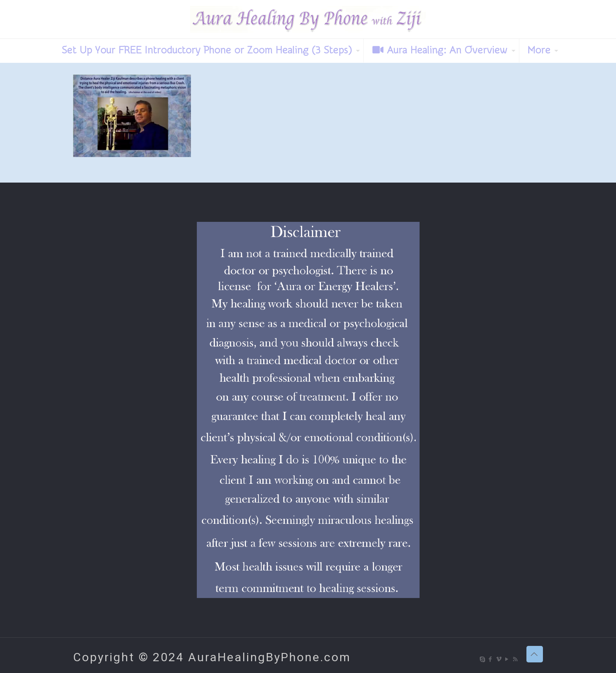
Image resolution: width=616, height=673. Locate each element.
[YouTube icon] (507, 659)
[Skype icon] (483, 659)
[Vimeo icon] (499, 659)
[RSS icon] (516, 659)
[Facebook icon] (491, 659)
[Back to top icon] (535, 654)
